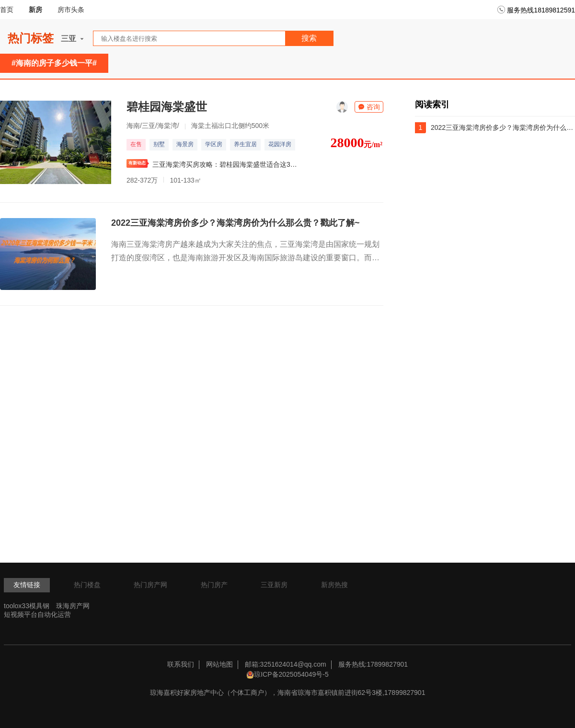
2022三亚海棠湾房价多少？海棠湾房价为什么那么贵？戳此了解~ (236, 223)
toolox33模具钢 (27, 606)
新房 (35, 10)
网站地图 (219, 664)
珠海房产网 (73, 606)
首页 (7, 10)
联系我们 (181, 664)
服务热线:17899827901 (373, 664)
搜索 (309, 38)
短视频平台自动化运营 (37, 614)
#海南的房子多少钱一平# (54, 63)
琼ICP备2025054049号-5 (291, 674)
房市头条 (71, 10)
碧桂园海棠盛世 (167, 107)
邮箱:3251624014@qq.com (286, 664)
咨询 (369, 107)
